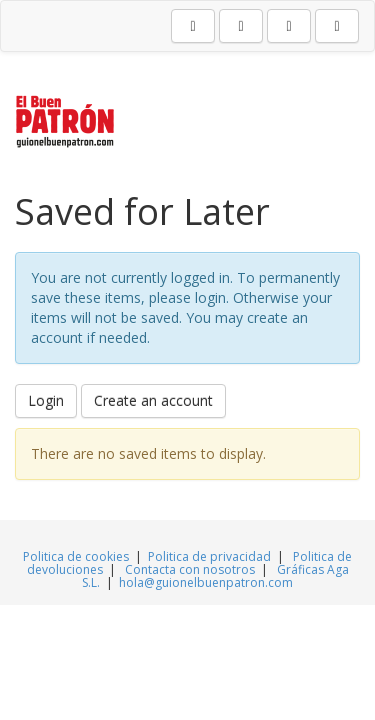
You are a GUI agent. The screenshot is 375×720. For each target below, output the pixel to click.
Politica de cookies (77, 556)
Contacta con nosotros (191, 569)
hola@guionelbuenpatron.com (206, 582)
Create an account (153, 400)
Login (46, 400)
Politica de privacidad (209, 556)
